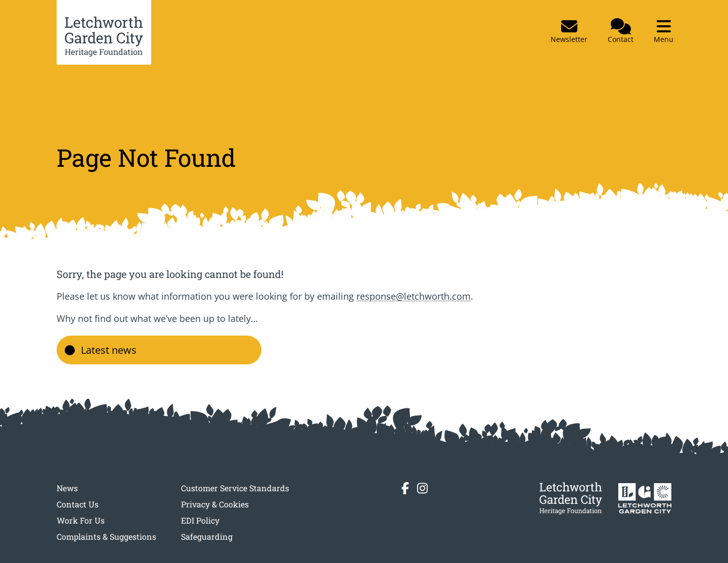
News (67, 488)
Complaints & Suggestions (106, 536)
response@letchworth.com (414, 296)
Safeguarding (207, 536)
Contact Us (78, 504)
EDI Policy (200, 520)
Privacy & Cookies (215, 504)
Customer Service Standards (235, 488)
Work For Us (81, 520)
